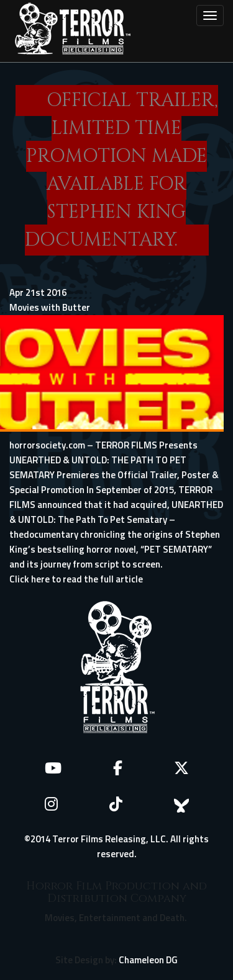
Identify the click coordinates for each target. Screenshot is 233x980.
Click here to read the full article (76, 579)
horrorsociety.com (47, 445)
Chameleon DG (148, 960)
